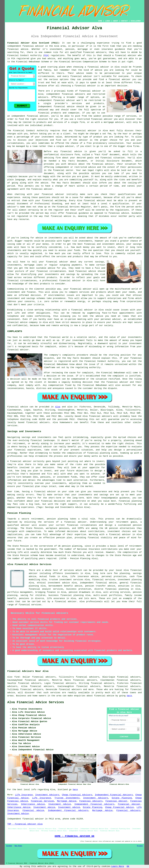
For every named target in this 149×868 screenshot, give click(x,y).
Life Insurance (24, 795)
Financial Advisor (116, 801)
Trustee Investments (67, 798)
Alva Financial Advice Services (36, 702)
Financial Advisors (91, 801)
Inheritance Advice (33, 804)
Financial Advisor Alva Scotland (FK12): (34, 43)
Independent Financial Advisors (114, 795)
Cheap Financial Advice (119, 807)
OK (128, 866)
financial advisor (126, 55)
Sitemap (9, 846)
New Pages (18, 846)
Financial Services (43, 801)
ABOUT (116, 21)
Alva (58, 407)
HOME (100, 21)
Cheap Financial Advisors (77, 795)
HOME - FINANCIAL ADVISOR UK (74, 836)
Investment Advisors (47, 795)
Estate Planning (122, 798)
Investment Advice (60, 804)
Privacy (140, 846)
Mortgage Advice (67, 801)
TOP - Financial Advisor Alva (25, 824)
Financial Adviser (129, 804)
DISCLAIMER (136, 21)
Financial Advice (33, 810)
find (17, 677)
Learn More (118, 866)
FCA (46, 55)
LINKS (108, 21)
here (129, 696)
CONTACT (124, 21)
